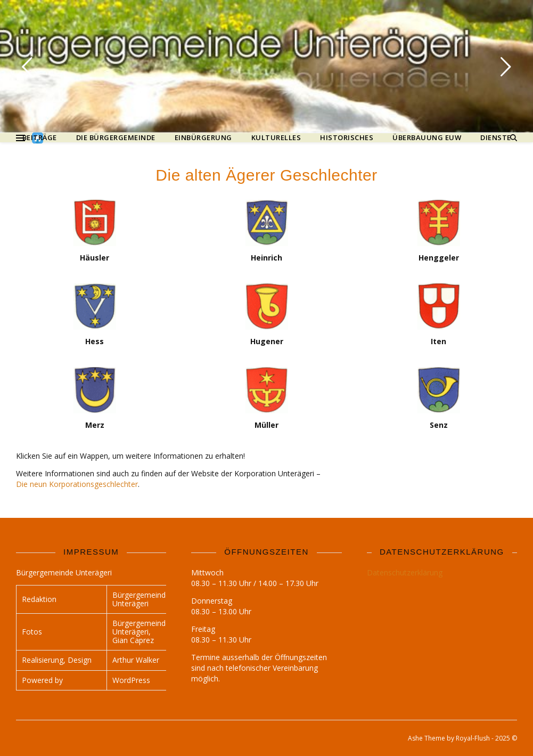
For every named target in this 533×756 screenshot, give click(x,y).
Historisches (347, 138)
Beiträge (40, 138)
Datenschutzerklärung (405, 572)
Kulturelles (276, 138)
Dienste (496, 138)
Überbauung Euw (427, 138)
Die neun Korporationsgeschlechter (77, 484)
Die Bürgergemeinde (116, 138)
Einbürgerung (203, 138)
